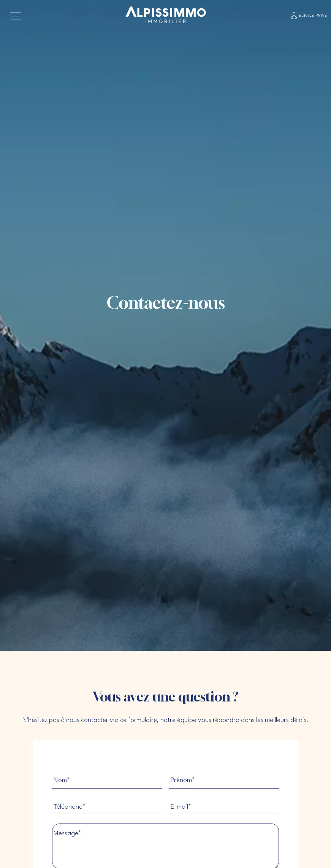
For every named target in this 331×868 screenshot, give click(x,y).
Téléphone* (70, 807)
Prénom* (183, 780)
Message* (67, 834)
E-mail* (181, 807)
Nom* (62, 780)
